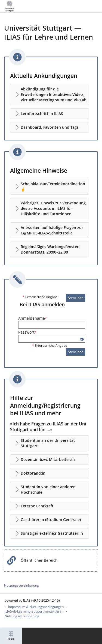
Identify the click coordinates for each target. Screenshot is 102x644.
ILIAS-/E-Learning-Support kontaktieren (34, 611)
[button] (50, 95)
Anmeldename (33, 318)
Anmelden (75, 298)
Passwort (27, 332)
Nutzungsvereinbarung (21, 585)
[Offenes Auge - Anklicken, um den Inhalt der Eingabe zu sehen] (82, 339)
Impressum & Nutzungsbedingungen (36, 607)
